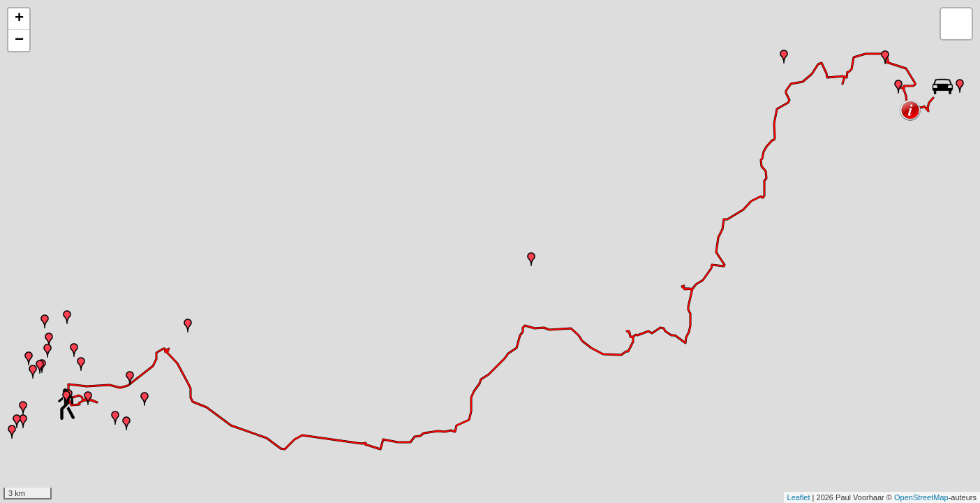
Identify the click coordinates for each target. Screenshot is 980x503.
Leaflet (799, 497)
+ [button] (19, 19)
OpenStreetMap (921, 497)
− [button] (19, 41)
